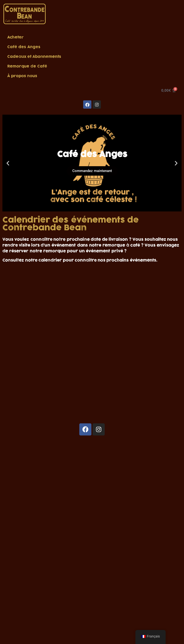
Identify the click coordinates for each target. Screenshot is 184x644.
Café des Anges (24, 47)
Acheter (15, 37)
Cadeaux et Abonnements (34, 57)
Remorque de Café (27, 66)
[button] (8, 163)
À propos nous (22, 76)
